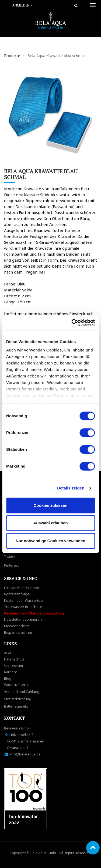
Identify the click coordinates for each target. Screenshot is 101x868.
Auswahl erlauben (50, 523)
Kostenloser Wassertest (24, 600)
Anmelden (22, 5)
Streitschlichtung (18, 699)
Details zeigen (71, 488)
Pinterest (11, 565)
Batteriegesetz (16, 706)
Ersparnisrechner (18, 632)
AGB (8, 653)
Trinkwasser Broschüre (23, 607)
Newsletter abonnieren (23, 619)
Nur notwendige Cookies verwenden (50, 541)
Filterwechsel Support (22, 588)
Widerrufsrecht (16, 685)
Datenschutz (14, 659)
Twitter (10, 557)
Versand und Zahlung (22, 692)
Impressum (13, 666)
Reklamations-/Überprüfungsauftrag (34, 613)
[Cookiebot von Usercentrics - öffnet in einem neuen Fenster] (72, 323)
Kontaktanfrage (17, 594)
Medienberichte (17, 626)
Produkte (12, 56)
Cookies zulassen (51, 505)
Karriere (11, 672)
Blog (8, 678)
